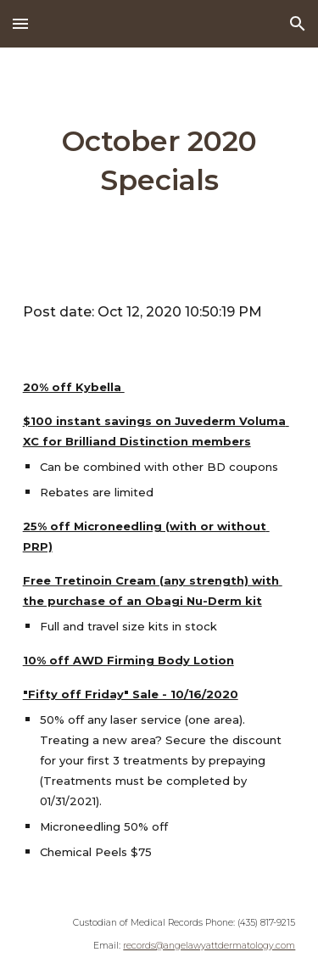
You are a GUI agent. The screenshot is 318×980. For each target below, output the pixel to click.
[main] (159, 161)
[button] (20, 23)
